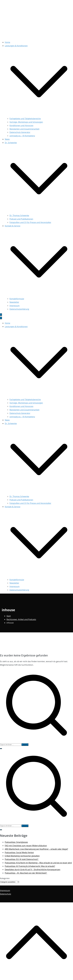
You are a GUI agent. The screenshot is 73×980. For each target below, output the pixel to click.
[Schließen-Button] (1, 318)
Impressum (14, 306)
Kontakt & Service (13, 507)
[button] (39, 115)
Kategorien (5, 878)
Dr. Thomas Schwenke (19, 215)
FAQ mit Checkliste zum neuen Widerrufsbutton (26, 846)
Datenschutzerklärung (19, 309)
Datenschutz (6, 894)
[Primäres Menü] (1, 315)
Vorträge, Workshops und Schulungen (26, 122)
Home (7, 42)
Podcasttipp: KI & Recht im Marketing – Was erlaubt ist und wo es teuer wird (38, 863)
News (7, 139)
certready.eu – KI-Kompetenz (22, 136)
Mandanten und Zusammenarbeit (24, 129)
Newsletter (14, 302)
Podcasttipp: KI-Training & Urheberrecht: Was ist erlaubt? (30, 866)
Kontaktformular (17, 299)
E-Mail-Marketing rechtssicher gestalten (22, 856)
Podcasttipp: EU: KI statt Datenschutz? (22, 859)
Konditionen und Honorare (21, 125)
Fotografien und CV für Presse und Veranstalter (30, 222)
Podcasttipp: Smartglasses (16, 842)
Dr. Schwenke (11, 423)
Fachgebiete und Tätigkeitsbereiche (25, 119)
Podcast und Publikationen (21, 219)
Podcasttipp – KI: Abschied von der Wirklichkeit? (26, 873)
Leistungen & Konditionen (16, 327)
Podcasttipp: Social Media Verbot (19, 852)
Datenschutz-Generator (20, 132)
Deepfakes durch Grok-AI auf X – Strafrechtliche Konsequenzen (33, 870)
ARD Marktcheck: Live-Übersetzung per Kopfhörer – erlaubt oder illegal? (36, 849)
